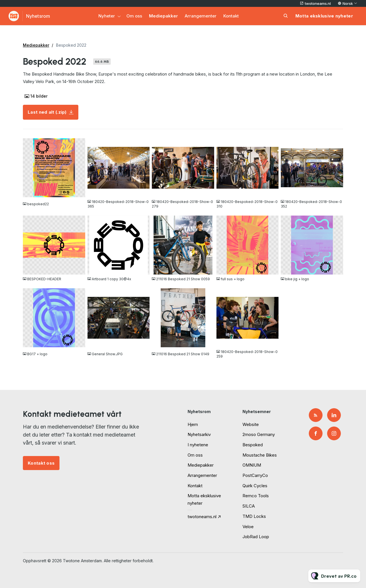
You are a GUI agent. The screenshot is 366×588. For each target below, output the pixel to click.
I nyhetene (198, 445)
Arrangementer (201, 16)
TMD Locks (254, 516)
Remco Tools (256, 496)
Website (251, 424)
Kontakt (231, 16)
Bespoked (253, 445)
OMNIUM (252, 465)
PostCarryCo (255, 475)
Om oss (134, 16)
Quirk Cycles (255, 486)
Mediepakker (163, 16)
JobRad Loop (256, 537)
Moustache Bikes (260, 455)
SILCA (249, 506)
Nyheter (107, 16)
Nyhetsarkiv (199, 434)
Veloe (248, 527)
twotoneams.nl (318, 3)
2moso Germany (259, 434)
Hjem (193, 424)
